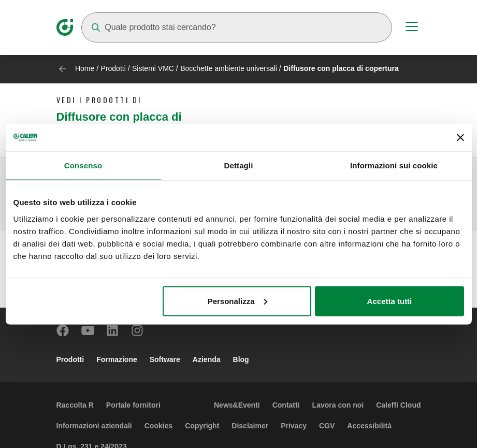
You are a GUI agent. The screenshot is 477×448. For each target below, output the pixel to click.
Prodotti (113, 68)
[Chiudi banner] (460, 137)
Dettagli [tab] (239, 165)
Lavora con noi (338, 405)
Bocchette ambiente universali (229, 68)
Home (85, 68)
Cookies (158, 426)
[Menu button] (412, 28)
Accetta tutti (390, 301)
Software (165, 359)
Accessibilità (369, 426)
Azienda (207, 359)
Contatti (286, 405)
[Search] (237, 27)
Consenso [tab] (83, 165)
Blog (241, 359)
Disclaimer (250, 426)
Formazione (117, 359)
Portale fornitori (133, 405)
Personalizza (237, 301)
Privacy (294, 426)
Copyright (202, 426)
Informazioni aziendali (94, 426)
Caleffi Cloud (398, 405)
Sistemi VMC (153, 68)
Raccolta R (75, 405)
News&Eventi (237, 405)
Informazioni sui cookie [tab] (394, 165)
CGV (327, 426)
